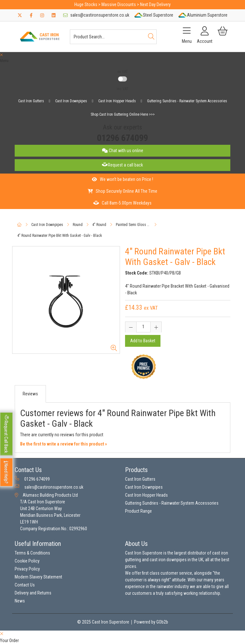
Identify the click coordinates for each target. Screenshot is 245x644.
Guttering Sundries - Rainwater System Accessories (187, 101)
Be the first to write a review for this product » (63, 444)
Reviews (30, 394)
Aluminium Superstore (203, 15)
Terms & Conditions (32, 553)
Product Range (138, 511)
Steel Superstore (154, 15)
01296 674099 (122, 138)
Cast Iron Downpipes (71, 101)
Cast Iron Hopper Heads (117, 101)
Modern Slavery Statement (38, 577)
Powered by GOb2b (151, 622)
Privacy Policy (27, 569)
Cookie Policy (27, 561)
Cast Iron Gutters (31, 101)
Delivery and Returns (33, 593)
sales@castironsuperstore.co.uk (96, 15)
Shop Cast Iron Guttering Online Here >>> (123, 114)
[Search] (151, 37)
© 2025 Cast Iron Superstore (103, 622)
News (20, 601)
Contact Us (25, 585)
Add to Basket (143, 341)
